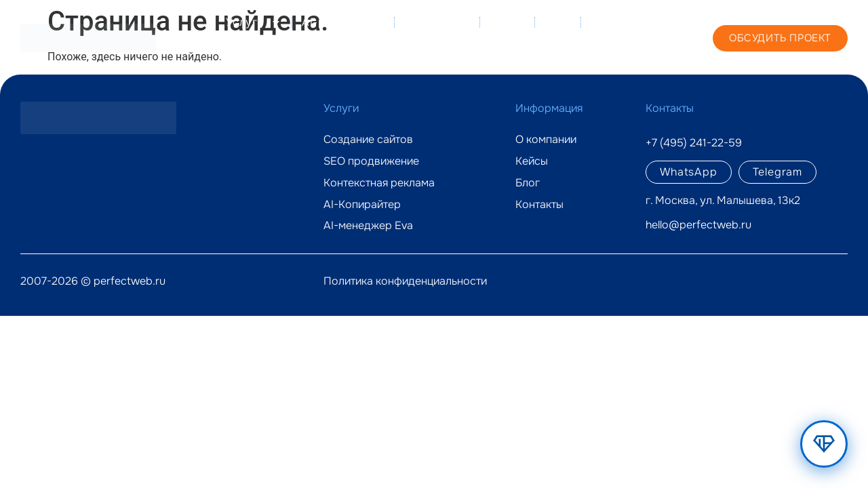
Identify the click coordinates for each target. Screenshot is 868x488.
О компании (437, 22)
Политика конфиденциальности (405, 281)
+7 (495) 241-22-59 (647, 37)
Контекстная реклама (379, 183)
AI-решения (343, 22)
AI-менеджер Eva (368, 226)
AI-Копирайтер (362, 205)
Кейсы (507, 22)
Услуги (254, 22)
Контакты (555, 53)
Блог (557, 22)
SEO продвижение (371, 161)
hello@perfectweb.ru (698, 225)
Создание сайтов (368, 140)
